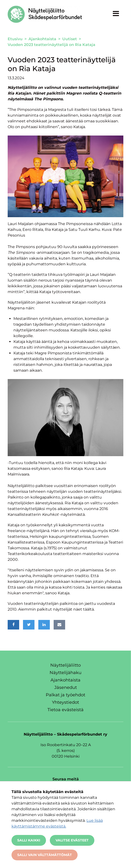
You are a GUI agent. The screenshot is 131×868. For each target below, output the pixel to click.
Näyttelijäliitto (65, 665)
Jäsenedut (66, 687)
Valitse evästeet (72, 840)
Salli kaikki (29, 840)
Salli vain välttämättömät (45, 855)
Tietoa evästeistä (65, 710)
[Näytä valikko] (116, 13)
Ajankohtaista (65, 680)
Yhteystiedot (65, 702)
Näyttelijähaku (65, 673)
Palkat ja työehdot (65, 695)
